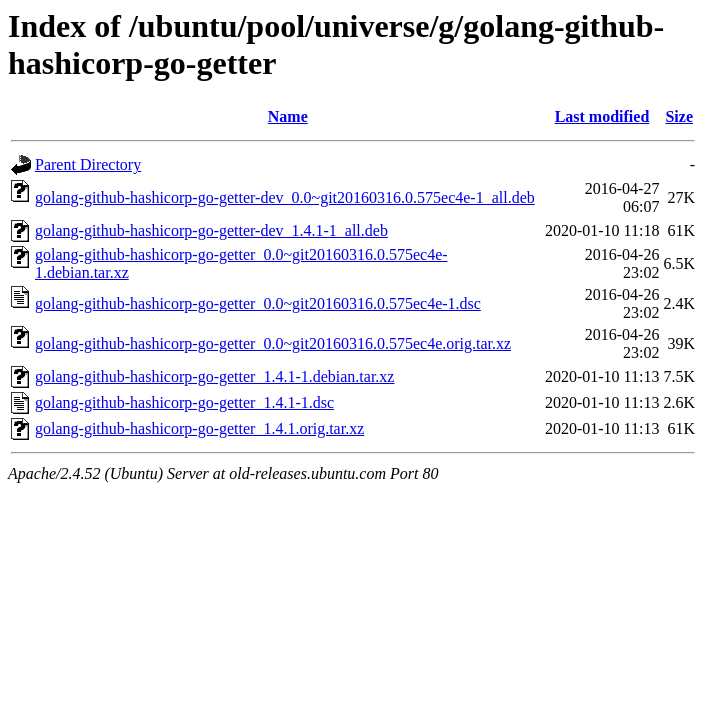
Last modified (602, 116)
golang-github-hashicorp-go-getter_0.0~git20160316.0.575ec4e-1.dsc (258, 303)
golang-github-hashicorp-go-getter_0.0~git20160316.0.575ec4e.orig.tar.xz (273, 343)
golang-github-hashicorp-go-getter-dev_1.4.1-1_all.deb (211, 230)
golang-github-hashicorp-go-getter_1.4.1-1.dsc (184, 402)
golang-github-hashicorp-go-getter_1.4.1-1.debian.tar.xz (214, 376)
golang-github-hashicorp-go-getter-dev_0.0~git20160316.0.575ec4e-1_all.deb (285, 197)
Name (288, 116)
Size (679, 116)
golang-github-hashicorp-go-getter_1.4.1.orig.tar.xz (199, 428)
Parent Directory (88, 164)
